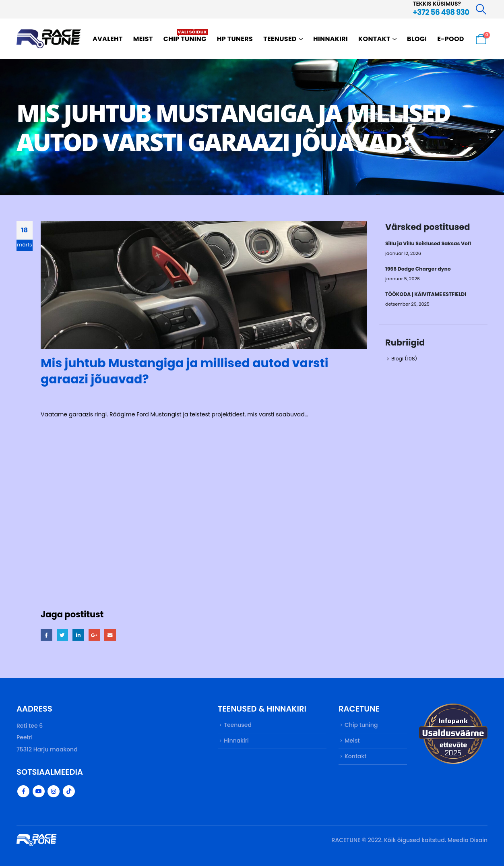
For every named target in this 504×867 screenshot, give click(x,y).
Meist (143, 39)
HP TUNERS (235, 39)
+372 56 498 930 (441, 12)
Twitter (63, 635)
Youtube (39, 792)
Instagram (54, 792)
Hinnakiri (330, 39)
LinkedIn (79, 635)
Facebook (46, 635)
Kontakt (374, 39)
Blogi (417, 39)
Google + (95, 635)
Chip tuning (186, 36)
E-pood (451, 39)
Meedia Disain (468, 841)
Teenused (280, 39)
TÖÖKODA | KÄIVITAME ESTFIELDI (426, 295)
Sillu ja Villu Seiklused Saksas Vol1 (429, 243)
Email (111, 635)
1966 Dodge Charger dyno (418, 269)
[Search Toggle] (481, 9)
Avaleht (108, 39)
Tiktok (69, 792)
